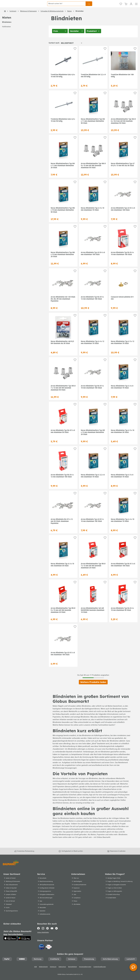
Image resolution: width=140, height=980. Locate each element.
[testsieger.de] (49, 949)
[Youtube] (52, 930)
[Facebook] (39, 930)
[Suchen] (89, 7)
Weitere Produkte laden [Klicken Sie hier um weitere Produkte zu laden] (93, 689)
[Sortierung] (71, 50)
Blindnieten (7, 29)
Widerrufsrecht (43, 970)
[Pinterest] (47, 930)
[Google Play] (24, 940)
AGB (35, 970)
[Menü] (136, 7)
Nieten (7, 25)
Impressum (53, 970)
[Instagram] (43, 930)
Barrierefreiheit (72, 970)
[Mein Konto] (131, 7)
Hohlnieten (6, 34)
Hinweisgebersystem (85, 970)
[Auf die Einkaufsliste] (75, 56)
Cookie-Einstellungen (100, 970)
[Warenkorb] (126, 7)
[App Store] (10, 940)
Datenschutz (62, 970)
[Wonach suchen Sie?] (66, 7)
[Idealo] (42, 949)
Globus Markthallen (43, 935)
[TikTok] (56, 930)
